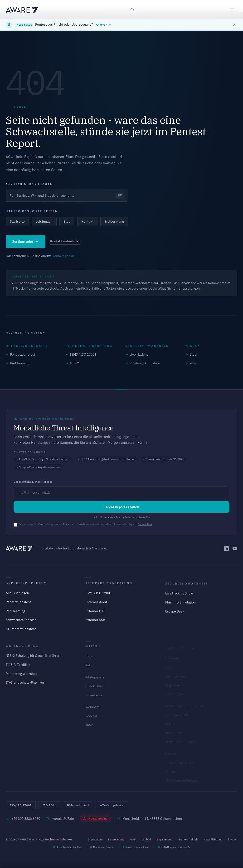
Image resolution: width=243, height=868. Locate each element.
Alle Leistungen (17, 594)
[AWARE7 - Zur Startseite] (22, 10)
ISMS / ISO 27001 (81, 354)
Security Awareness (187, 587)
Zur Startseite (26, 242)
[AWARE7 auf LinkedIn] (226, 548)
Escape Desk (175, 615)
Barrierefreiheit (188, 839)
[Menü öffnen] (232, 10)
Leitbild (146, 839)
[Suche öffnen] (132, 10)
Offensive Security (27, 584)
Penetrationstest (20, 354)
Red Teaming (17, 363)
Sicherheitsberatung (109, 585)
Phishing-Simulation (143, 363)
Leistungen (44, 221)
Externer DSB (95, 622)
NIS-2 (72, 363)
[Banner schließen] (234, 25)
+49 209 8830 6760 (23, 819)
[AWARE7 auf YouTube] (235, 548)
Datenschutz (145, 524)
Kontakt (87, 221)
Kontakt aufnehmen (65, 241)
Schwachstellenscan (21, 621)
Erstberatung (114, 221)
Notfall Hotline (95, 818)
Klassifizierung (213, 839)
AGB (133, 839)
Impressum (95, 839)
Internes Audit (96, 604)
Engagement (165, 839)
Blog (67, 221)
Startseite (17, 221)
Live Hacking (137, 354)
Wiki (191, 363)
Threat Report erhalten (121, 507)
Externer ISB (95, 613)
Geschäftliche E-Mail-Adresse (33, 482)
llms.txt (233, 839)
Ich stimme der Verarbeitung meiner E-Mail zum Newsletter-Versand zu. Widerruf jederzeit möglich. (86, 524)
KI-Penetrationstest (21, 630)
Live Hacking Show (179, 596)
